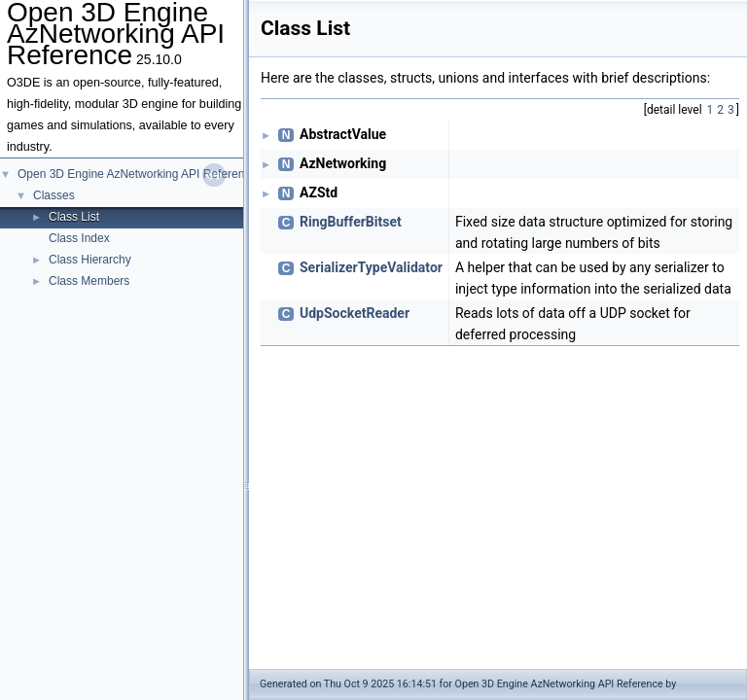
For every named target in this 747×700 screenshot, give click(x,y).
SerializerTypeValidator (371, 267)
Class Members (89, 281)
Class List (74, 217)
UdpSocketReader (355, 313)
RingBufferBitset (351, 222)
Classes (54, 195)
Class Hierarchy (90, 260)
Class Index (79, 238)
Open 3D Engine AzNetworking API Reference (137, 174)
